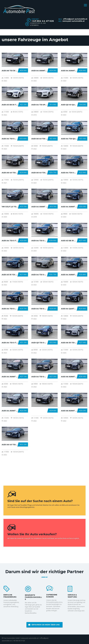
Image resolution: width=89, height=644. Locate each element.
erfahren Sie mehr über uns (44, 625)
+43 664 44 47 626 (43, 21)
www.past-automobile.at (74, 21)
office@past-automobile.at (75, 19)
